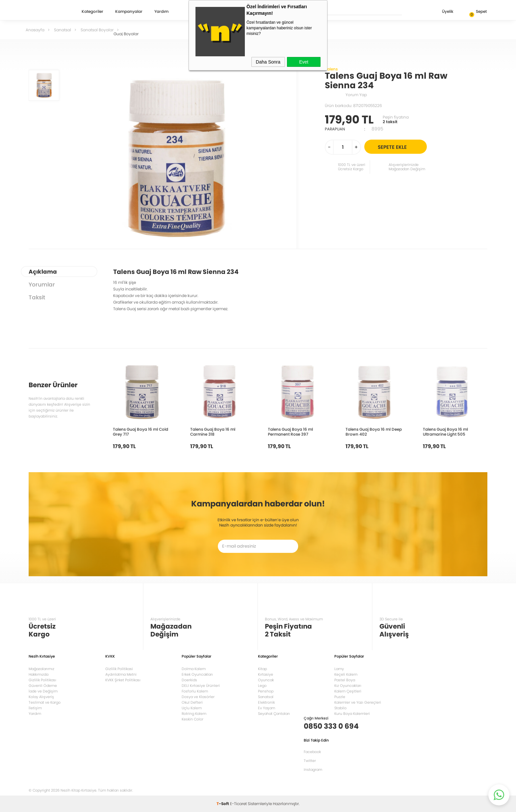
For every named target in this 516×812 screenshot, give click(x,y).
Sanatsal (266, 697)
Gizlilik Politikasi (119, 669)
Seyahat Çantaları (274, 714)
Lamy (339, 669)
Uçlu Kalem (192, 708)
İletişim (35, 708)
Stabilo (340, 708)
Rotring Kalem (194, 714)
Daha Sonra (268, 62)
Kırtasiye (266, 674)
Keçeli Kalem (346, 674)
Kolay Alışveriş (41, 697)
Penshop (266, 691)
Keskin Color (193, 719)
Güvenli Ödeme (43, 686)
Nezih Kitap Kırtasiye (48, 12)
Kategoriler (92, 12)
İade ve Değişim (43, 691)
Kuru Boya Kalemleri (352, 714)
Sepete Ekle (401, 147)
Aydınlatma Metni (121, 674)
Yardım (161, 12)
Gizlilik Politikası (42, 680)
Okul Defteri (192, 702)
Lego (262, 686)
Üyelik (442, 12)
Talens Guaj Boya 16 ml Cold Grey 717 (141, 432)
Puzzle (340, 697)
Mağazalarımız (41, 669)
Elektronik (266, 702)
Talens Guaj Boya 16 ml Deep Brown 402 (374, 432)
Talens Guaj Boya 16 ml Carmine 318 (213, 432)
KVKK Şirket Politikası (123, 680)
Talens (331, 69)
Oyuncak (266, 680)
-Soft (223, 804)
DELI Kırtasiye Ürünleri (201, 686)
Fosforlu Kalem (195, 691)
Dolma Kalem (194, 669)
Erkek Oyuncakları (197, 674)
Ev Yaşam (267, 708)
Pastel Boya (345, 680)
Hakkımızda (39, 674)
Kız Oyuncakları (348, 686)
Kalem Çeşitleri (348, 691)
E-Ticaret (238, 804)
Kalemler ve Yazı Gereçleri (358, 702)
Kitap (262, 669)
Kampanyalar (129, 12)
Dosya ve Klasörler (198, 697)
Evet (304, 62)
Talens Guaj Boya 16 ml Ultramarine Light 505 (445, 432)
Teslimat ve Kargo (45, 702)
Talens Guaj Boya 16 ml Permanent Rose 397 (290, 432)
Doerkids (189, 680)
